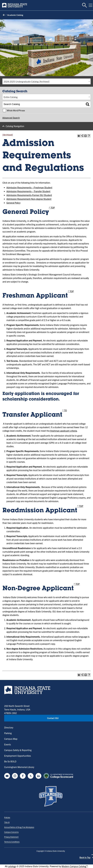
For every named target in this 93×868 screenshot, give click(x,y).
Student (48, 187)
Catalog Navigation (15, 126)
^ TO (65, 410)
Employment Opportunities (18, 756)
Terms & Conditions (12, 842)
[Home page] (4, 15)
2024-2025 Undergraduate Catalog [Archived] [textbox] (27, 82)
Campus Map (11, 739)
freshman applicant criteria (63, 431)
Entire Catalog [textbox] (11, 97)
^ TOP (52, 208)
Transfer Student (42, 191)
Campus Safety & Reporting (18, 750)
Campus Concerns (11, 832)
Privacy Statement (11, 837)
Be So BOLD (10, 761)
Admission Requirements (19, 187)
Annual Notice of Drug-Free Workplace (19, 827)
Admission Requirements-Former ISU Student (29, 195)
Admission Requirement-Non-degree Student (29, 199)
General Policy (13, 203)
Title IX (7, 822)
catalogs (12, 866)
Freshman (39, 187)
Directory (9, 727)
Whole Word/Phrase (16, 110)
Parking (8, 733)
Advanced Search (11, 118)
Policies (7, 817)
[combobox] (47, 81)
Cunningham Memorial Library (19, 767)
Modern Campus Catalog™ (75, 866)
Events (8, 744)
